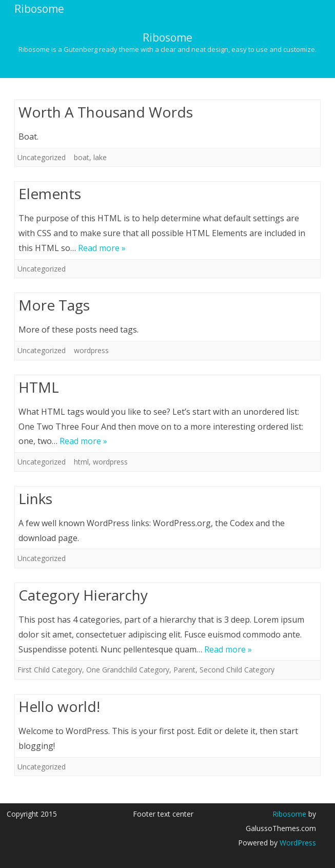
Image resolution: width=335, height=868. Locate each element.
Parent (184, 670)
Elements (50, 194)
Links (35, 498)
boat (82, 157)
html (81, 462)
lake (100, 157)
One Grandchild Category (128, 670)
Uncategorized (42, 157)
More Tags (54, 305)
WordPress (297, 843)
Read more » (102, 248)
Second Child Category (237, 670)
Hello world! (59, 706)
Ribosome (167, 38)
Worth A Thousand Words (106, 112)
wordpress (91, 350)
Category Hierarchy (83, 595)
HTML (39, 387)
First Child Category (50, 670)
